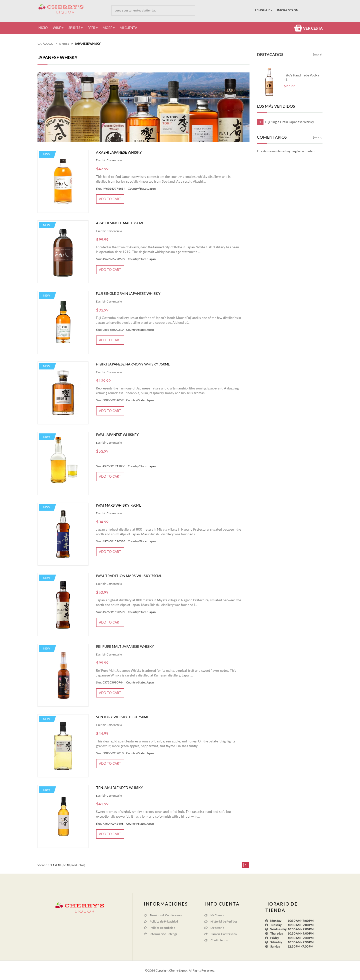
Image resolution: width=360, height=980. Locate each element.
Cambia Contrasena (221, 934)
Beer (91, 28)
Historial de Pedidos (221, 921)
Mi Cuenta (128, 28)
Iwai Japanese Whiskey (117, 435)
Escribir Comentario (109, 160)
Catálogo (45, 44)
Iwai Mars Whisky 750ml (118, 505)
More (107, 28)
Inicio (43, 28)
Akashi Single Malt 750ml (120, 223)
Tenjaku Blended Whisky (119, 788)
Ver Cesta (308, 28)
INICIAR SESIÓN (288, 10)
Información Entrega (160, 934)
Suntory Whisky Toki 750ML (122, 717)
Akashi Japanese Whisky (119, 152)
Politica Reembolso (159, 928)
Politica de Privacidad (161, 921)
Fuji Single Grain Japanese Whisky (128, 293)
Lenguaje (264, 10)
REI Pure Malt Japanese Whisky (125, 646)
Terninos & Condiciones (163, 915)
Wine (57, 28)
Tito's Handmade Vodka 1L (302, 77)
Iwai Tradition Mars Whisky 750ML (129, 576)
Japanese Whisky (88, 44)
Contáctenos (216, 940)
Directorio (214, 928)
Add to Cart (110, 199)
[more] (318, 54)
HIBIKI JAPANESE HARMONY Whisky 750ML (133, 364)
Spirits (74, 28)
